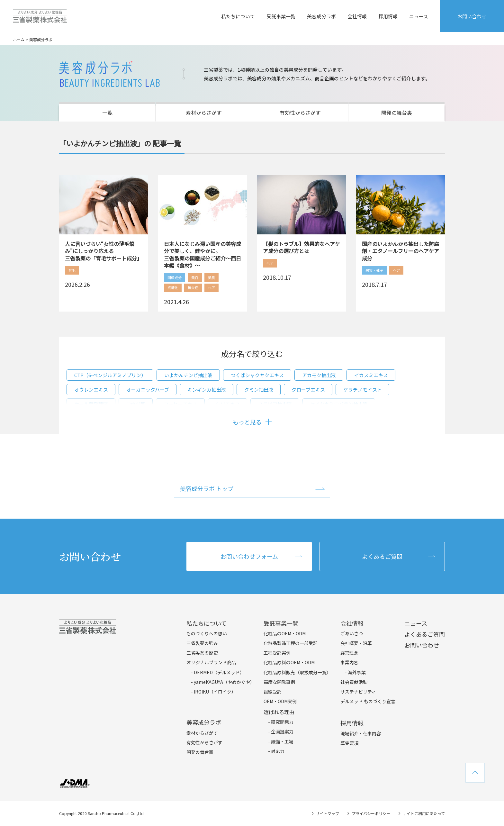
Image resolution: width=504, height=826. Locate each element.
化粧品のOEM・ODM (285, 633)
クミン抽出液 (259, 390)
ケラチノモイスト (363, 390)
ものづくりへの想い (207, 633)
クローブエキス (308, 390)
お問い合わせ (472, 16)
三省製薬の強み (202, 643)
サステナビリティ (358, 692)
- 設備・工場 (281, 741)
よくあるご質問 (382, 556)
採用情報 (388, 16)
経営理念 (349, 653)
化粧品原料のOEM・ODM (289, 662)
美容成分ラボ (321, 16)
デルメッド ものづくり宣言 (368, 701)
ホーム (19, 39)
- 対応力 (276, 751)
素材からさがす (204, 113)
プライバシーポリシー (371, 813)
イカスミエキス (371, 375)
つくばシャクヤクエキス (257, 375)
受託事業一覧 (281, 16)
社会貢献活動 (354, 682)
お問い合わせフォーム (249, 556)
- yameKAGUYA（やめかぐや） (223, 682)
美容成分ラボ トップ (207, 488)
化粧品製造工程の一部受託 (291, 643)
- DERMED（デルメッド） (218, 672)
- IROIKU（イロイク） (213, 692)
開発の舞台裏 (397, 113)
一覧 (107, 113)
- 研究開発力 (281, 722)
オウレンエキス (91, 390)
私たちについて (238, 16)
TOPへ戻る (475, 773)
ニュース (419, 16)
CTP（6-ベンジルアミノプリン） (110, 375)
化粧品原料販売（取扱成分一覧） (297, 672)
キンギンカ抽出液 (207, 390)
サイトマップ (328, 813)
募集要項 (349, 743)
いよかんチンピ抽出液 (188, 375)
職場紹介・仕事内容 (361, 733)
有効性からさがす (300, 113)
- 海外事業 (355, 672)
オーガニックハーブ (148, 390)
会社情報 (357, 16)
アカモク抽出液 (319, 375)
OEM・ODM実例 (280, 701)
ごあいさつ (352, 633)
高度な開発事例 (279, 682)
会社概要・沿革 (356, 643)
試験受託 (273, 692)
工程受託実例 (277, 653)
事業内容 (349, 662)
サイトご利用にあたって (424, 813)
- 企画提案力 (281, 731)
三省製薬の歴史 (202, 653)
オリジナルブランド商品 (211, 662)
